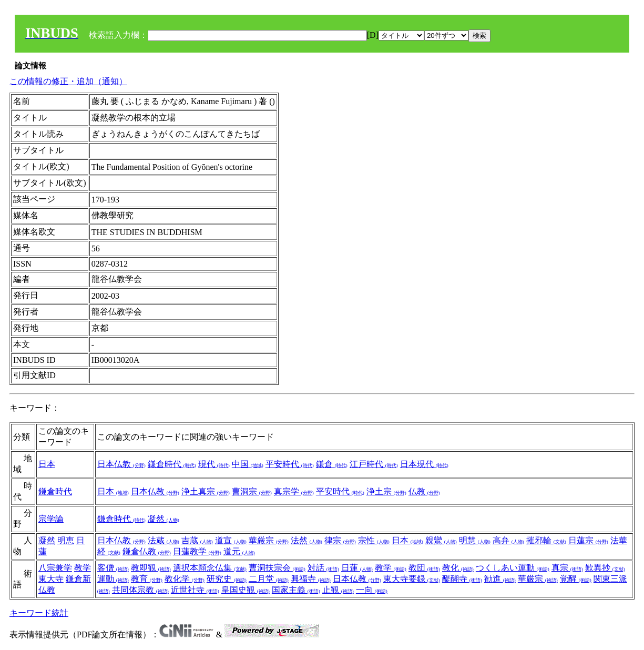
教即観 (151, 568)
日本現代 (424, 464)
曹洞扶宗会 (277, 568)
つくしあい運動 (513, 568)
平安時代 (290, 464)
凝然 (163, 519)
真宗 (567, 568)
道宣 (231, 540)
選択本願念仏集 (210, 568)
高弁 (508, 540)
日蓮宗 (588, 540)
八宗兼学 (55, 568)
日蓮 (357, 568)
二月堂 (269, 579)
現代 (214, 464)
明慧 (475, 540)
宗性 (374, 540)
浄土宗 (386, 491)
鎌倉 (332, 464)
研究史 (227, 579)
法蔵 (163, 540)
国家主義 (296, 590)
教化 (458, 568)
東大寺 (51, 579)
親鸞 (441, 540)
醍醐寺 (462, 579)
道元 (239, 551)
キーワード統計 (39, 613)
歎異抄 (605, 568)
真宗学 (294, 491)
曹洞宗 (252, 491)
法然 (306, 540)
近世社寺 (195, 590)
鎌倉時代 (172, 464)
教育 (147, 579)
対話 (323, 568)
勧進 (500, 579)
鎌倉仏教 (147, 551)
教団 (424, 568)
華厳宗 (269, 540)
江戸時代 (374, 464)
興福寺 (311, 579)
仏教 (424, 491)
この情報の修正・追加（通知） (68, 81)
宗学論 (51, 519)
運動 (113, 579)
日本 (47, 464)
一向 (372, 590)
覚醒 (576, 579)
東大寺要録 (412, 579)
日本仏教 (121, 464)
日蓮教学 (197, 551)
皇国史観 (246, 590)
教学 (83, 568)
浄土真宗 (206, 491)
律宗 (340, 540)
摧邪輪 (546, 540)
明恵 (66, 540)
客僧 (113, 568)
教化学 (185, 579)
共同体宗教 (140, 590)
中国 (248, 464)
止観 (338, 590)
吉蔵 (197, 540)
